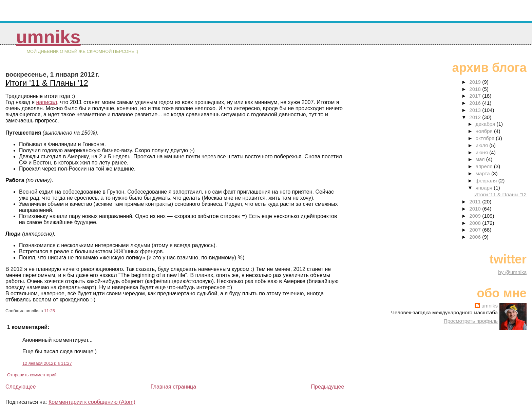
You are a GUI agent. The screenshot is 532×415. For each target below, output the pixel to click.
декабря (486, 124)
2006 (476, 237)
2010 (476, 209)
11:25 (50, 311)
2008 (476, 223)
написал (47, 102)
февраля (487, 181)
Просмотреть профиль (471, 321)
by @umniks (512, 272)
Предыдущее (327, 387)
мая (481, 159)
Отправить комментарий (32, 375)
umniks (48, 37)
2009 (476, 216)
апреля (484, 166)
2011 (476, 202)
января (484, 188)
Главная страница (173, 387)
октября (486, 138)
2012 (476, 117)
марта (483, 173)
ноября (484, 131)
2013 (476, 110)
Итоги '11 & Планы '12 (47, 83)
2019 (476, 82)
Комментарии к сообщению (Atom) (92, 402)
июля (482, 145)
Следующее (21, 387)
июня (482, 152)
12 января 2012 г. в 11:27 (47, 363)
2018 (476, 89)
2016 (476, 103)
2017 (476, 96)
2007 (476, 230)
